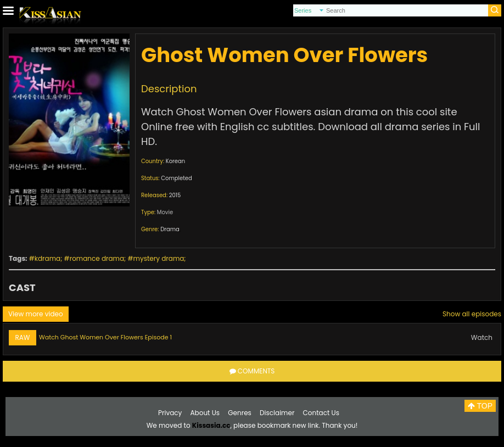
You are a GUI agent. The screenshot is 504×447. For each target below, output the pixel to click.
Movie (165, 212)
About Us (205, 413)
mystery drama (159, 258)
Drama (170, 229)
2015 (175, 195)
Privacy (170, 413)
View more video (36, 314)
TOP (480, 406)
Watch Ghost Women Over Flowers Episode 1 (105, 337)
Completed (176, 178)
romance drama (97, 258)
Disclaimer (277, 413)
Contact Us (321, 413)
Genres (240, 413)
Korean (175, 161)
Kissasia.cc (211, 425)
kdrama (47, 258)
